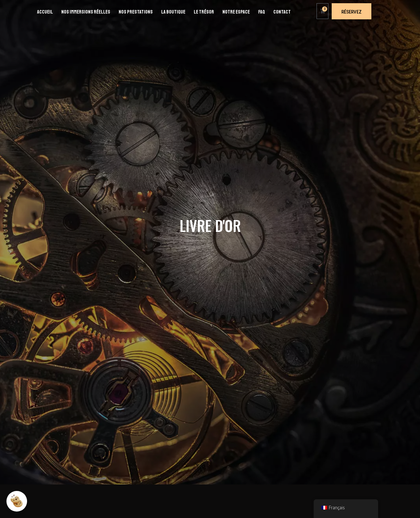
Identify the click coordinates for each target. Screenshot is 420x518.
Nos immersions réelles (86, 12)
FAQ (262, 12)
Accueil (45, 12)
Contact (282, 12)
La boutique (173, 12)
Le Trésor (204, 12)
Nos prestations (136, 12)
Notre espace (236, 12)
